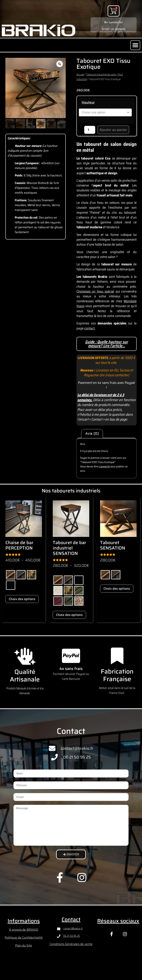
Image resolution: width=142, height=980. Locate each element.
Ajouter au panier (113, 130)
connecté (104, 466)
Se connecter (114, 22)
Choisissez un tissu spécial (95, 291)
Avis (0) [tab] (92, 434)
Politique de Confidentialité (24, 938)
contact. (90, 328)
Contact (71, 919)
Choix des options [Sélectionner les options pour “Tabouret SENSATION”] (117, 589)
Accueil (80, 75)
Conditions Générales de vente (71, 944)
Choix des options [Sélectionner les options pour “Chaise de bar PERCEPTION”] (22, 599)
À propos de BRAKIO (24, 930)
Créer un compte (114, 29)
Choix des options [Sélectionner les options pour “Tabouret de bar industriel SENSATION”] (69, 615)
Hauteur (88, 102)
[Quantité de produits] (90, 130)
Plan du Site (24, 945)
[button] (135, 45)
